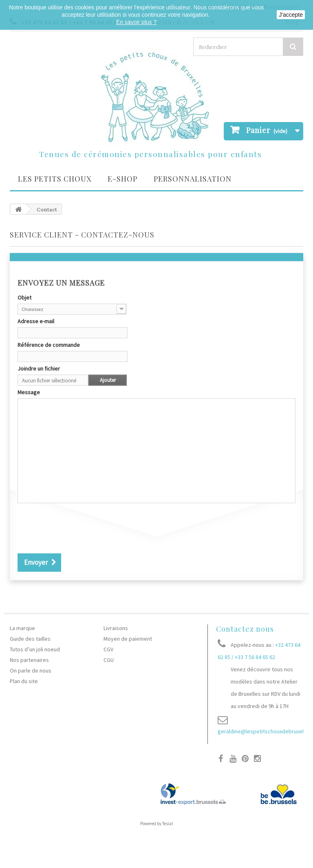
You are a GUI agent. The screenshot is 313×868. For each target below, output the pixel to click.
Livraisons (116, 628)
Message (29, 392)
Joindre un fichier (39, 369)
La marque (22, 628)
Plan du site (24, 681)
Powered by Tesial (156, 824)
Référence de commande (49, 345)
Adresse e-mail (36, 321)
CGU (109, 660)
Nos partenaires (29, 660)
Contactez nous (245, 629)
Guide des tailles (30, 639)
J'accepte (291, 15)
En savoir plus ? (137, 22)
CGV (108, 649)
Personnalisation (193, 179)
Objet (24, 297)
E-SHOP (122, 179)
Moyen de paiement (128, 639)
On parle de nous (31, 670)
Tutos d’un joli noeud (35, 649)
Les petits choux (55, 179)
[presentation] (79, 529)
